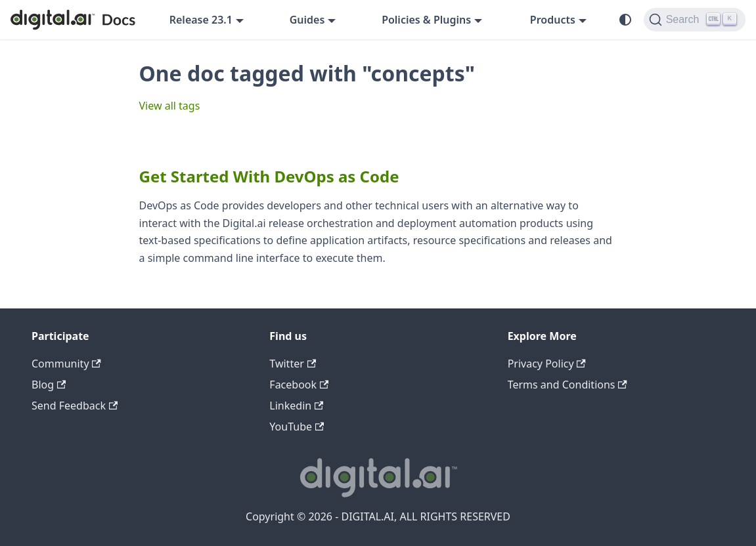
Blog (49, 385)
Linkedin (296, 406)
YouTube (297, 427)
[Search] (695, 20)
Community (66, 364)
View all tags (170, 106)
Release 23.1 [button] (201, 20)
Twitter (293, 364)
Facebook (299, 385)
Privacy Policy (547, 364)
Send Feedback (75, 406)
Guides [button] (307, 20)
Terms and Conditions (567, 385)
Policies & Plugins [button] (426, 20)
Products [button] (553, 20)
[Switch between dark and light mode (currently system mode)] (625, 20)
